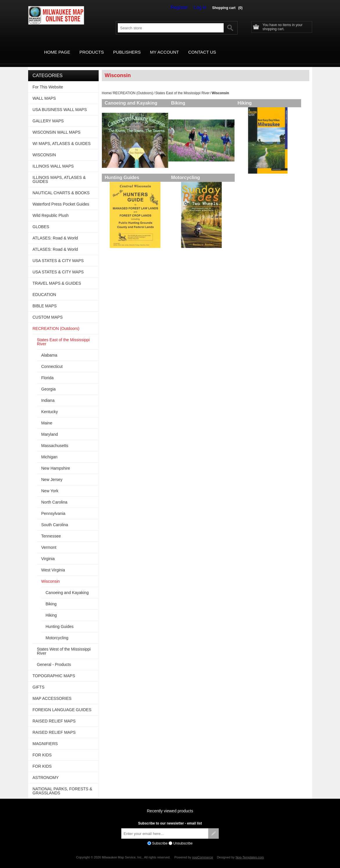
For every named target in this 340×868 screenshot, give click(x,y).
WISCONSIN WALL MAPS (56, 126)
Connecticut (52, 360)
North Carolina (54, 495)
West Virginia (53, 563)
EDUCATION (44, 288)
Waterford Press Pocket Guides (61, 197)
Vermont (49, 541)
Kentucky (50, 405)
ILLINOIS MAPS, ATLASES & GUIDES (59, 173)
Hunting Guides (122, 173)
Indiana (48, 394)
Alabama (49, 348)
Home (106, 86)
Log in (201, 8)
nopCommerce (202, 851)
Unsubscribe (183, 837)
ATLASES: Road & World (55, 231)
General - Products (54, 658)
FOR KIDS (42, 748)
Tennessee (51, 529)
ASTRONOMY (46, 771)
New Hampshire (56, 462)
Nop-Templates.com (250, 851)
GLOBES (41, 220)
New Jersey (52, 473)
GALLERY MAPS (48, 114)
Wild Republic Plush (51, 209)
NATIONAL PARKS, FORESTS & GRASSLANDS (62, 784)
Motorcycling (188, 173)
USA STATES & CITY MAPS (58, 254)
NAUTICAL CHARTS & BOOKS (61, 186)
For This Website (48, 80)
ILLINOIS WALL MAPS (53, 159)
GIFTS (38, 680)
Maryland (50, 428)
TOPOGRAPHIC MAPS (54, 669)
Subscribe (160, 837)
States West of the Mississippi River (64, 644)
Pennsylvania (53, 507)
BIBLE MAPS (45, 299)
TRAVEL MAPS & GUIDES (57, 277)
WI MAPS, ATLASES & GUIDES (62, 137)
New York (50, 484)
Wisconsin (50, 575)
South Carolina (55, 518)
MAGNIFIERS (45, 737)
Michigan (49, 450)
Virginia (48, 552)
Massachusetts (55, 439)
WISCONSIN (44, 148)
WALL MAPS (44, 92)
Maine (47, 416)
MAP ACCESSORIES (52, 692)
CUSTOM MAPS (48, 310)
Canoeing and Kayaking (131, 96)
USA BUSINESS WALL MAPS (60, 103)
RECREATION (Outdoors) (133, 86)
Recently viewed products (170, 804)
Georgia (48, 382)
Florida (47, 371)
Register (183, 8)
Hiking (249, 96)
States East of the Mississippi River (182, 86)
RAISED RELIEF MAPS (54, 714)
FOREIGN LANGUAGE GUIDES (62, 703)
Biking (180, 96)
